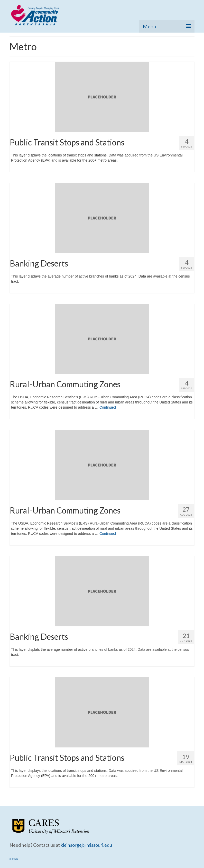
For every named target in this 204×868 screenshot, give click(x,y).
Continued (108, 407)
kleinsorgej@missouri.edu (86, 845)
